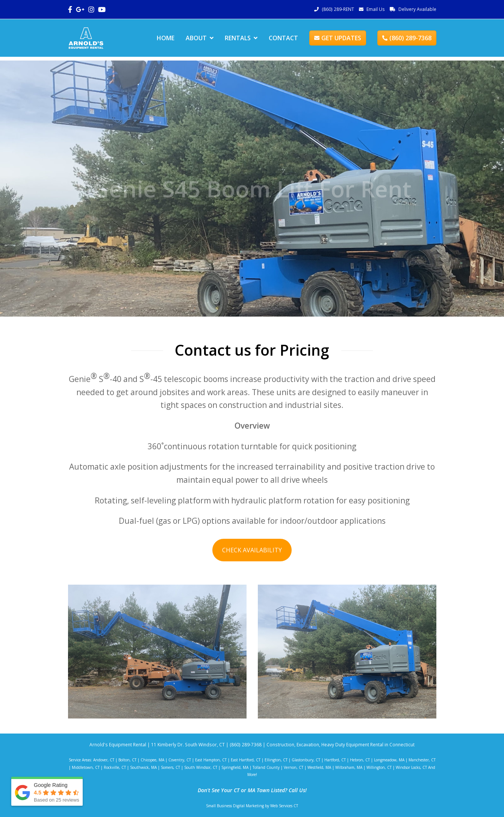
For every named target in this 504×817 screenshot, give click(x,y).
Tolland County (266, 767)
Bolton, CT (127, 760)
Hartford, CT (335, 760)
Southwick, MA (143, 767)
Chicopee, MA (152, 760)
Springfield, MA (235, 767)
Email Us (376, 9)
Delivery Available (417, 9)
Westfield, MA (319, 767)
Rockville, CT (115, 767)
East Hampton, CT (211, 760)
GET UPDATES (338, 38)
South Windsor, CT (201, 767)
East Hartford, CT (246, 760)
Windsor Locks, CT (411, 767)
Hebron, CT (360, 760)
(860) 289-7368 (407, 38)
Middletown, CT (86, 767)
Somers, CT (170, 767)
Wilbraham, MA (349, 767)
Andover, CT (104, 760)
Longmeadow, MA (389, 760)
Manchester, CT (422, 760)
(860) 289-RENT (338, 9)
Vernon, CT (294, 767)
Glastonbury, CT (306, 760)
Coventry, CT (180, 760)
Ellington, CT (276, 760)
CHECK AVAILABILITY (252, 550)
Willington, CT (379, 767)
